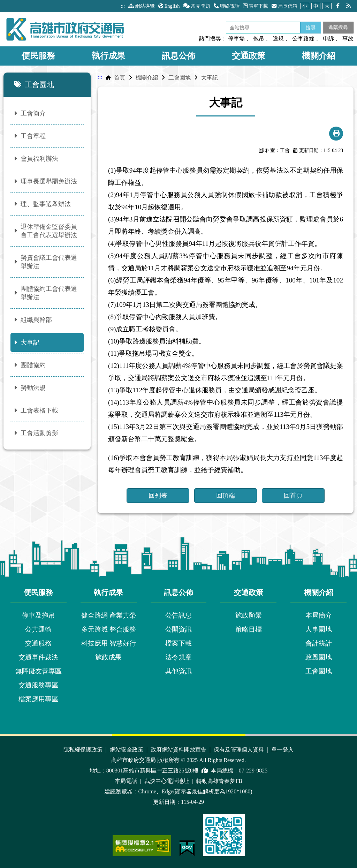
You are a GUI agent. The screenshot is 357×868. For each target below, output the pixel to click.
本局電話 (127, 781)
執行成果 (108, 56)
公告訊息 (178, 615)
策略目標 (249, 629)
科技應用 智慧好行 (109, 643)
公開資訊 (178, 629)
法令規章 (178, 657)
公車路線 (303, 39)
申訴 (328, 39)
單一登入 (282, 750)
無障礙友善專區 (39, 671)
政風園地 (319, 657)
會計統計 (319, 643)
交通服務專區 (38, 685)
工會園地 (180, 78)
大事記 (210, 78)
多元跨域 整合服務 (109, 629)
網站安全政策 (127, 750)
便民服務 (38, 56)
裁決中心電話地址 (167, 781)
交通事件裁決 (38, 657)
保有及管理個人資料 (240, 750)
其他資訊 (178, 671)
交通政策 (249, 56)
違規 (278, 39)
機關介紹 (319, 56)
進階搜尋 (338, 27)
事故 (348, 39)
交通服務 (38, 643)
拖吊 (259, 39)
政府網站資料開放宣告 (179, 750)
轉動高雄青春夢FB (219, 781)
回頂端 (226, 496)
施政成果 (108, 657)
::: (123, 6)
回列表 (158, 496)
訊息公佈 (178, 56)
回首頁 (293, 496)
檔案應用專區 (38, 699)
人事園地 (319, 629)
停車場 (236, 39)
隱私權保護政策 (84, 750)
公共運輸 (38, 629)
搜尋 (311, 28)
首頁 (120, 78)
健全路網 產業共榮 (109, 615)
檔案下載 (178, 643)
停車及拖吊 (39, 615)
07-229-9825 (253, 771)
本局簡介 (319, 615)
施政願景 (249, 615)
